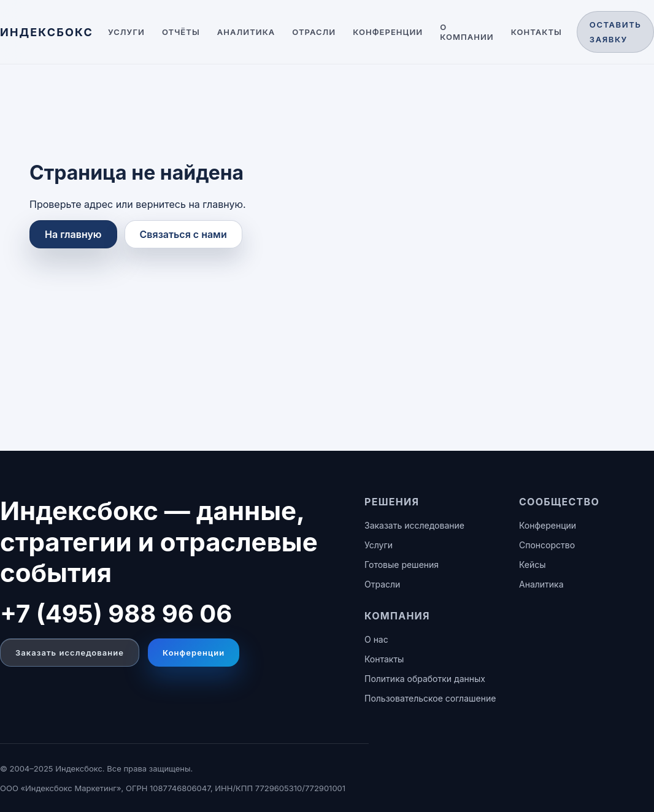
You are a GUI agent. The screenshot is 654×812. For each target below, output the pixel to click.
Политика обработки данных (425, 679)
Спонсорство (547, 545)
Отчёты (181, 32)
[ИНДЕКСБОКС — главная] (47, 32)
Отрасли (314, 32)
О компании (467, 32)
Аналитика (246, 32)
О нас (376, 639)
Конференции (388, 32)
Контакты (537, 32)
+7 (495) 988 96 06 (116, 614)
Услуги (126, 32)
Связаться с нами (183, 234)
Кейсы (533, 565)
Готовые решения (402, 565)
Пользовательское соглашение (430, 698)
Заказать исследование (70, 653)
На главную (73, 234)
